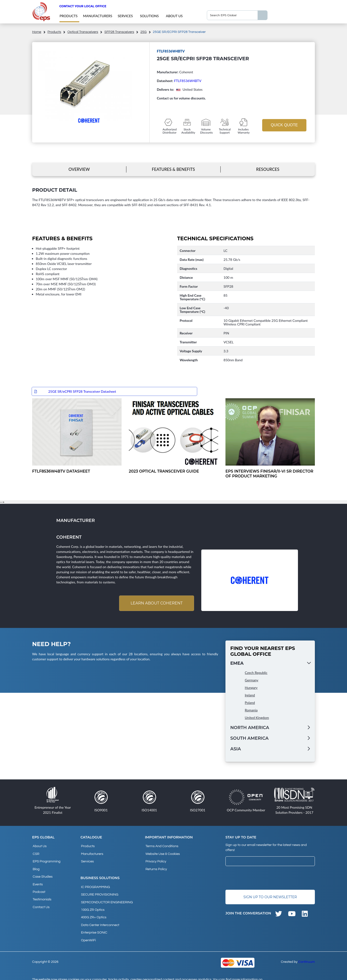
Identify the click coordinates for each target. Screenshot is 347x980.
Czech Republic (256, 673)
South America (249, 739)
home (37, 32)
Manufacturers (98, 16)
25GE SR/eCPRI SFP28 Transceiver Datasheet (82, 392)
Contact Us (41, 899)
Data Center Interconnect (100, 917)
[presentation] (262, 879)
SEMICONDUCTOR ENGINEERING (106, 897)
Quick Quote (284, 125)
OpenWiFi (88, 930)
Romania (251, 711)
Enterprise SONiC (94, 923)
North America (250, 728)
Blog (36, 866)
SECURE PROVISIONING (99, 890)
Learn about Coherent (156, 604)
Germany (252, 681)
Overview (79, 169)
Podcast (38, 886)
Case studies (42, 873)
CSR (36, 853)
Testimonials (41, 892)
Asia (236, 750)
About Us (174, 16)
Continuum (307, 951)
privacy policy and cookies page (62, 974)
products (68, 16)
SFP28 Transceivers (119, 32)
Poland (250, 703)
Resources (268, 169)
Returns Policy (156, 866)
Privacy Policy (155, 859)
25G (144, 32)
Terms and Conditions (161, 846)
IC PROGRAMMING (95, 884)
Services (125, 16)
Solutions (149, 16)
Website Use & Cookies (162, 853)
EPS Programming (46, 859)
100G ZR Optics (92, 904)
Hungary (251, 688)
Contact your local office (83, 6)
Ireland (250, 696)
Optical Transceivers (83, 32)
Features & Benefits (173, 169)
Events (37, 879)
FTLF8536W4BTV (188, 81)
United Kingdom (257, 718)
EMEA (237, 664)
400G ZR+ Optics (93, 910)
